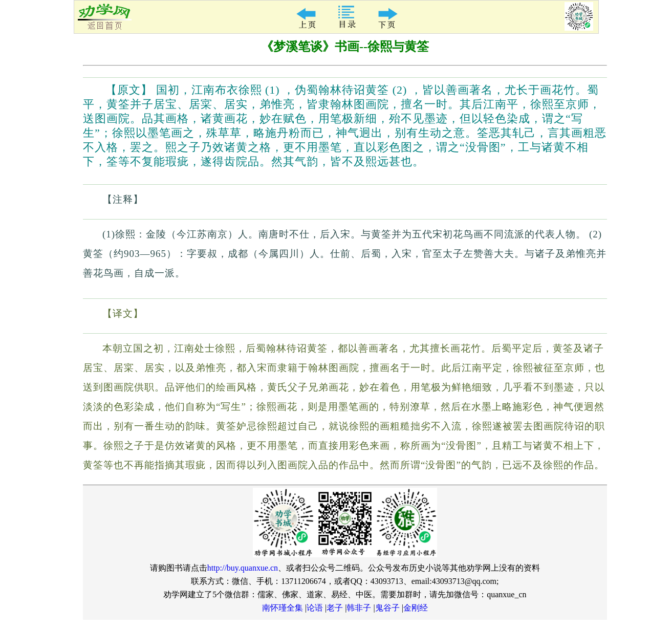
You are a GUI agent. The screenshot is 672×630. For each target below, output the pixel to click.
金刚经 (416, 608)
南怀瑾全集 (283, 608)
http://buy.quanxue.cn (243, 568)
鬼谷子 (387, 608)
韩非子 (359, 608)
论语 (315, 608)
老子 (335, 608)
